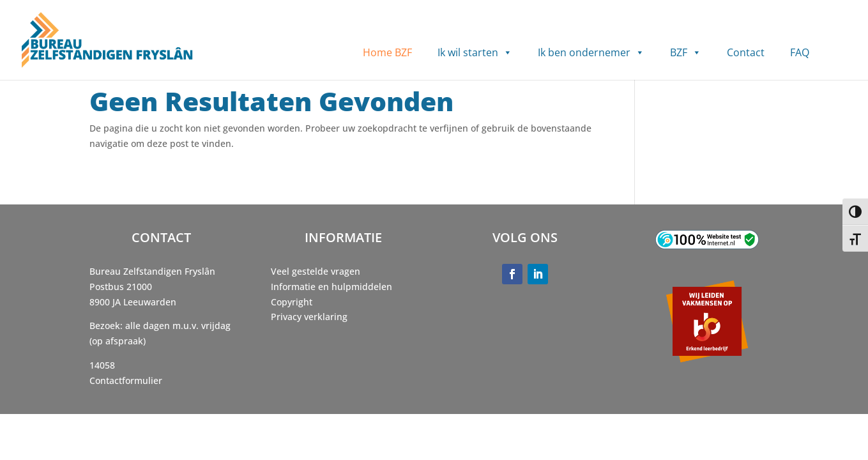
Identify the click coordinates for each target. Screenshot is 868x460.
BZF (686, 53)
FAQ (800, 52)
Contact (746, 52)
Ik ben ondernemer (591, 53)
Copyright (292, 302)
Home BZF (387, 52)
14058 (102, 365)
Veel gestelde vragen (316, 271)
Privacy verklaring (309, 317)
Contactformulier (126, 380)
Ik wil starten (475, 53)
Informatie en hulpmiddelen (331, 287)
